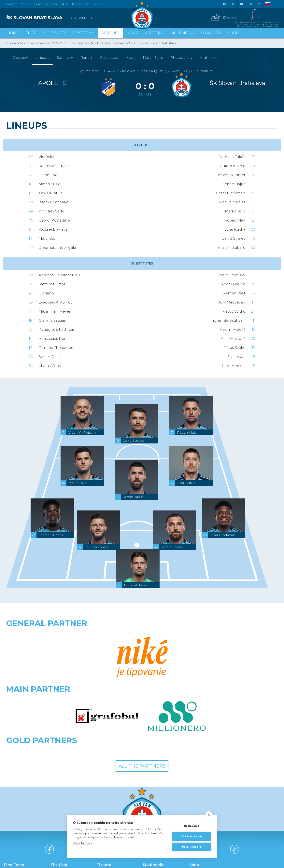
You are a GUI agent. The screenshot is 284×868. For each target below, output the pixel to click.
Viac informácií (82, 843)
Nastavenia (192, 826)
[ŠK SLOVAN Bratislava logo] (142, 15)
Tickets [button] (59, 33)
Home (11, 43)
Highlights (209, 58)
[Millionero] (177, 651)
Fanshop (98, 4)
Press (24, 4)
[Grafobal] (107, 651)
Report (86, 58)
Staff (10, 794)
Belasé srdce (81, 4)
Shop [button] (233, 33)
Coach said (109, 58)
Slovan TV (211, 33)
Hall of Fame (63, 805)
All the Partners (142, 684)
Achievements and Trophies (67, 797)
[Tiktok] (259, 4)
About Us (60, 811)
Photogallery (181, 58)
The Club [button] (35, 33)
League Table (17, 826)
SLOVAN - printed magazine (159, 803)
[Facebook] (224, 4)
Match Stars (153, 58)
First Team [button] (84, 33)
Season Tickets (110, 794)
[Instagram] (250, 4)
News (132, 33)
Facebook (153, 811)
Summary (65, 58)
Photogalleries (156, 794)
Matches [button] (111, 33)
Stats (11, 800)
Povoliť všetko (192, 847)
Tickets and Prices (112, 789)
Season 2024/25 (51, 43)
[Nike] (142, 633)
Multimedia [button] (182, 33)
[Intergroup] (107, 668)
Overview (20, 58)
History (59, 789)
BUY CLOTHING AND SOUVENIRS (208, 792)
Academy (154, 33)
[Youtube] (241, 4)
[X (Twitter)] (233, 4)
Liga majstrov (79, 43)
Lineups (42, 58)
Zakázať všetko (192, 836)
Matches (27, 43)
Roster (12, 789)
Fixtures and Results (21, 821)
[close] (209, 815)
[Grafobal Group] (177, 668)
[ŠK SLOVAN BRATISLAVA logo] (73, 18)
